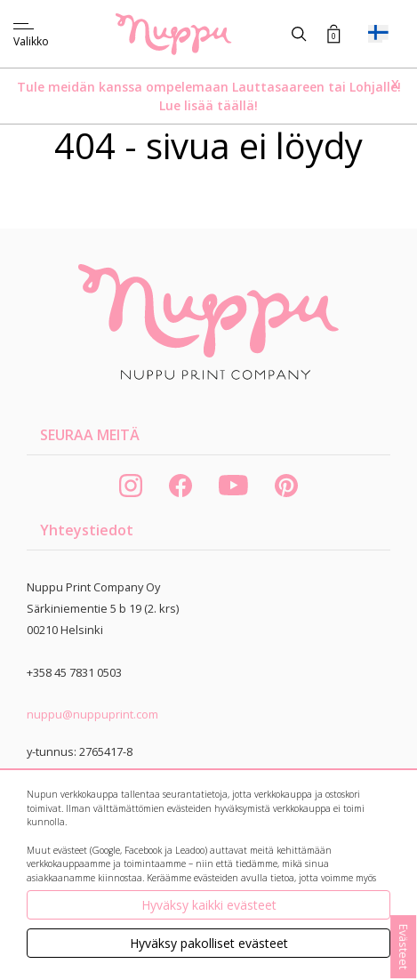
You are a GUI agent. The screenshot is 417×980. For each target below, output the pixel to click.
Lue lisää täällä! (208, 105)
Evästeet (404, 947)
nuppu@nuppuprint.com (92, 714)
